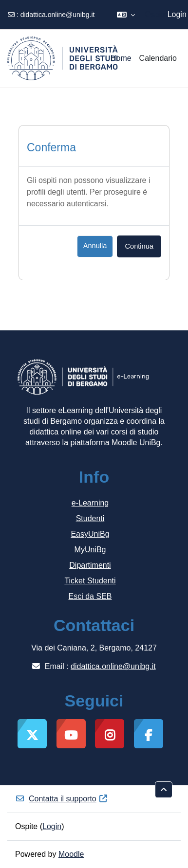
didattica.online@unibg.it (58, 15)
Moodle (71, 854)
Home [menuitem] (121, 58)
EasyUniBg (90, 534)
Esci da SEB (90, 596)
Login (177, 14)
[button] (126, 15)
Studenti (90, 518)
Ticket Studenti (90, 581)
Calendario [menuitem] (158, 58)
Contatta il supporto (62, 799)
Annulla (95, 246)
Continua (139, 246)
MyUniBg (90, 550)
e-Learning (90, 503)
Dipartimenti (90, 565)
